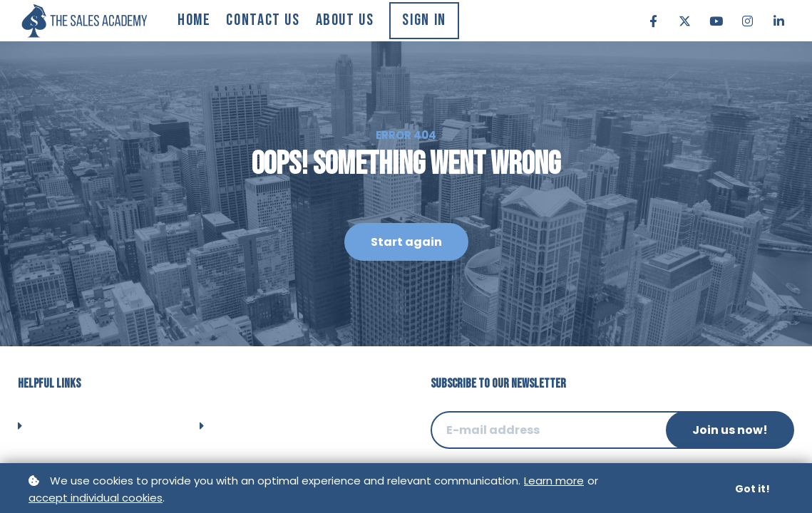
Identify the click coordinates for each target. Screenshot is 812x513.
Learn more (554, 481)
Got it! (752, 489)
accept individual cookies (96, 498)
